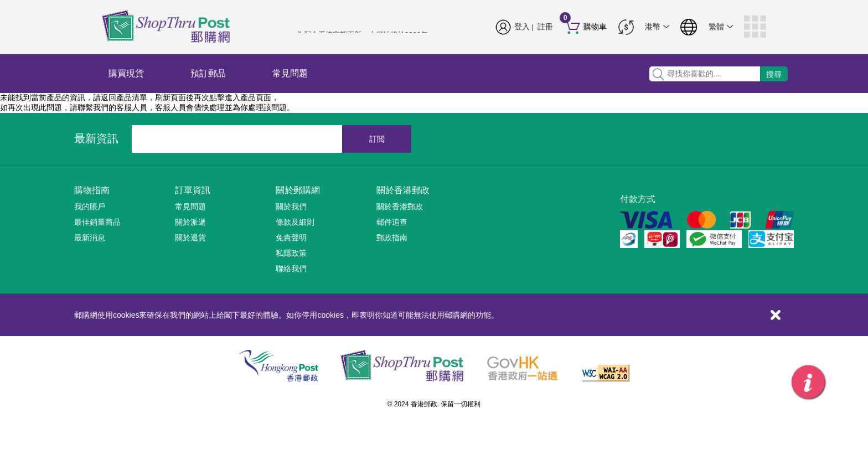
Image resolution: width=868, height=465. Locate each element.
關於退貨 (190, 237)
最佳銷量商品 (97, 222)
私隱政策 (291, 253)
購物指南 (92, 190)
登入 (522, 27)
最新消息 (90, 237)
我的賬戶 (90, 206)
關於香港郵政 (403, 190)
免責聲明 (291, 237)
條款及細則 (295, 222)
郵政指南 (392, 237)
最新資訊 (96, 138)
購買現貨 (126, 73)
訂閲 (377, 139)
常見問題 (290, 73)
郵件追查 (392, 222)
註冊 (545, 27)
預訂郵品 (208, 73)
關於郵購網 (298, 190)
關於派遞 (190, 222)
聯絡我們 (291, 268)
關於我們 (291, 206)
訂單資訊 (193, 190)
